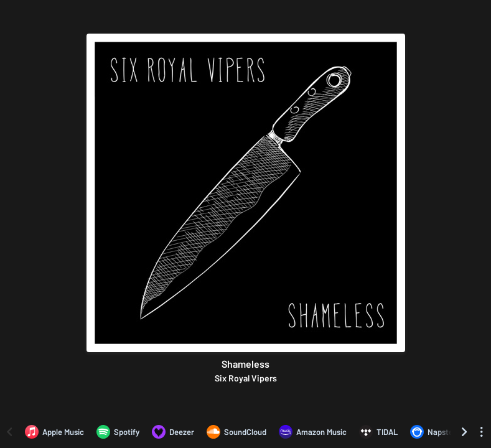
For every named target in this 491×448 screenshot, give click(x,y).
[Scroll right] (464, 432)
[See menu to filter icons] (482, 432)
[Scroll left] (9, 432)
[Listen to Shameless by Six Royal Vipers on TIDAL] (378, 432)
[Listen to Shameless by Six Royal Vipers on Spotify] (118, 432)
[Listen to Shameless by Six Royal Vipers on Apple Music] (54, 432)
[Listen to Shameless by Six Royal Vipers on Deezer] (173, 432)
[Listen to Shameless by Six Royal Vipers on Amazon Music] (313, 432)
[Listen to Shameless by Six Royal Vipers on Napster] (433, 432)
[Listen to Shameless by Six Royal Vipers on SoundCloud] (236, 432)
